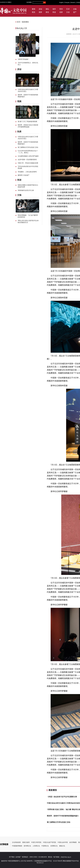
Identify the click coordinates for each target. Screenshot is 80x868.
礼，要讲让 (25, 153)
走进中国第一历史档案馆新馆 (27, 160)
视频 (19, 101)
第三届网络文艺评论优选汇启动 (28, 147)
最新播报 (25, 22)
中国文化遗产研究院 (49, 842)
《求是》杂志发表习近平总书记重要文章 (62, 797)
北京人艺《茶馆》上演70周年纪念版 (29, 85)
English (61, 3)
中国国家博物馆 (17, 846)
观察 (40, 12)
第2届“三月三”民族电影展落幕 (27, 122)
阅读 (54, 12)
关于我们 (12, 857)
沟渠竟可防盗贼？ (24, 59)
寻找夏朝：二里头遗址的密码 (27, 172)
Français (67, 3)
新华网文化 (27, 846)
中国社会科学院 (63, 842)
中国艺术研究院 (36, 842)
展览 (47, 12)
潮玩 (47, 9)
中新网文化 (45, 846)
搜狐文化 (62, 846)
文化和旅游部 (16, 842)
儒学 (54, 9)
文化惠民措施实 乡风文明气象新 (28, 156)
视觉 (34, 12)
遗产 (75, 12)
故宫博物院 (73, 842)
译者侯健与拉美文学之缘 (26, 190)
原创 (40, 9)
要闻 (34, 9)
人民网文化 (36, 846)
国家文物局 (26, 842)
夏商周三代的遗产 (24, 175)
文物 (75, 9)
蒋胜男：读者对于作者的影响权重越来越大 (63, 816)
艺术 (68, 9)
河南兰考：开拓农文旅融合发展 (28, 163)
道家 (61, 12)
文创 (68, 12)
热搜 (19, 132)
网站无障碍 (77, 436)
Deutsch (73, 3)
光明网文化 (54, 846)
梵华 (61, 9)
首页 (19, 22)
